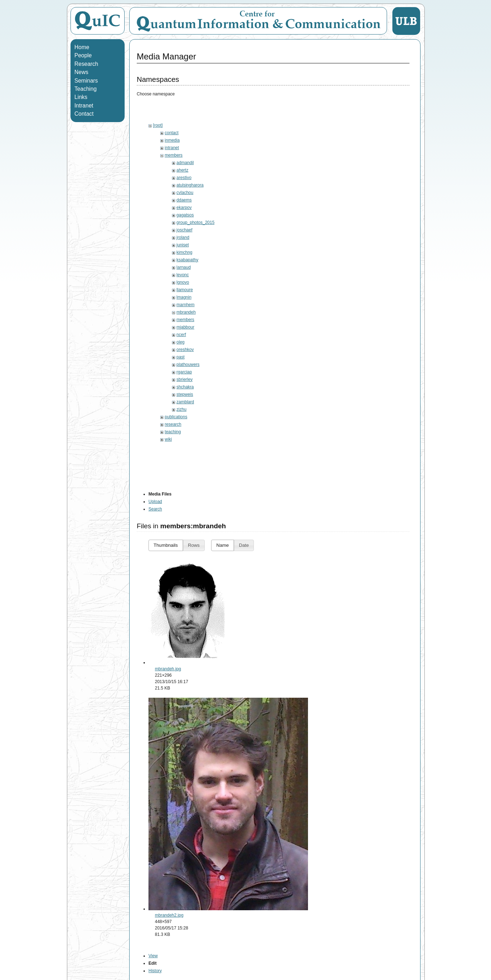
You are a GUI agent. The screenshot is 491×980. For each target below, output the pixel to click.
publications (176, 417)
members (174, 155)
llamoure (185, 290)
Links (81, 97)
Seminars (86, 81)
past (181, 357)
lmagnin (184, 297)
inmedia (172, 140)
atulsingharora (190, 185)
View (153, 956)
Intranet (84, 106)
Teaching (85, 89)
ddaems (184, 200)
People (83, 55)
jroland (183, 237)
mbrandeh (186, 312)
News (81, 72)
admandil (185, 163)
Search (155, 509)
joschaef (185, 230)
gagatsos (185, 215)
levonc (183, 275)
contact (172, 133)
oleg (181, 342)
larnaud (184, 267)
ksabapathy (187, 260)
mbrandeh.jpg (168, 669)
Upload (155, 502)
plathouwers (188, 365)
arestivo (184, 178)
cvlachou (185, 193)
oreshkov (185, 350)
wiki (168, 439)
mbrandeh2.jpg (169, 915)
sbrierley (185, 379)
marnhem (186, 305)
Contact (84, 114)
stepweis (185, 394)
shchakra (185, 387)
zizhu (182, 409)
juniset (183, 245)
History (155, 971)
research (173, 424)
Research (86, 64)
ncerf (181, 335)
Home (82, 47)
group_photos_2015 (196, 222)
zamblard (185, 402)
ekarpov (184, 208)
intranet (172, 148)
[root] (158, 125)
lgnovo (183, 282)
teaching (173, 432)
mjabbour (186, 327)
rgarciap (184, 372)
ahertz (182, 170)
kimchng (185, 252)
